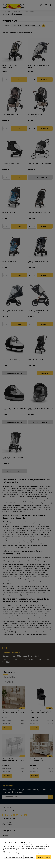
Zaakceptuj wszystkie (43, 857)
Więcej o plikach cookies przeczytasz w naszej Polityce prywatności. (24, 853)
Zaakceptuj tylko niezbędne (14, 857)
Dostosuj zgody (29, 857)
